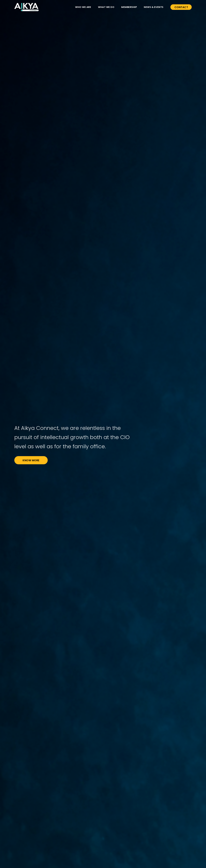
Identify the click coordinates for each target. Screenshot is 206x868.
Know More (31, 460)
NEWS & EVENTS (154, 7)
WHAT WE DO (106, 7)
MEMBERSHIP (129, 7)
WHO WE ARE (83, 7)
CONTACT (181, 7)
